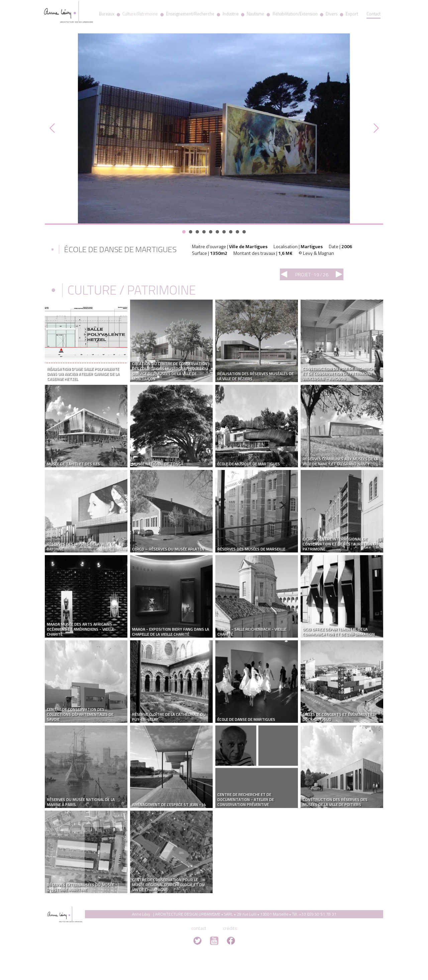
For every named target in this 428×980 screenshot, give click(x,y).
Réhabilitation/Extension (295, 14)
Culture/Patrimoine (140, 14)
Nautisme (255, 14)
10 (244, 232)
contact (199, 928)
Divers (332, 14)
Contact (373, 14)
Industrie (231, 14)
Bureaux (107, 14)
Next (374, 128)
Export (352, 14)
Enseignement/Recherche (190, 14)
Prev (53, 128)
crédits (230, 928)
